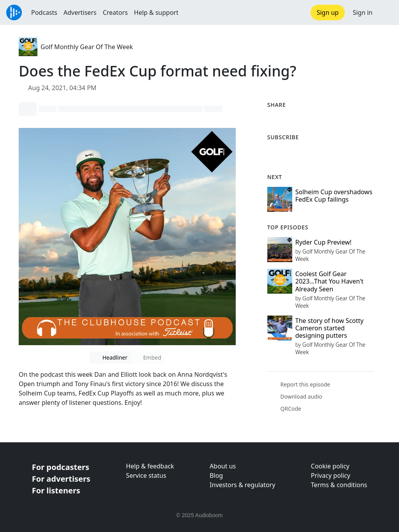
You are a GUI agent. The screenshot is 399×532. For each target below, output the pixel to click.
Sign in (363, 12)
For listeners (56, 490)
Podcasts (44, 12)
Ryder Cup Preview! (323, 242)
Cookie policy (330, 466)
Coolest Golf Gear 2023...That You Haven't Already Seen (329, 281)
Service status (146, 475)
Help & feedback (150, 466)
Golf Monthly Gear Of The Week (87, 47)
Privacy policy (331, 475)
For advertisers (61, 479)
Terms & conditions (339, 485)
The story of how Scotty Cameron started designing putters (329, 328)
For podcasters (61, 467)
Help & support (156, 12)
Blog (216, 475)
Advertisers (80, 12)
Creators (115, 12)
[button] (386, 12)
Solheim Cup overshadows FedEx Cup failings (334, 196)
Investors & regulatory (242, 485)
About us (223, 466)
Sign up (328, 12)
